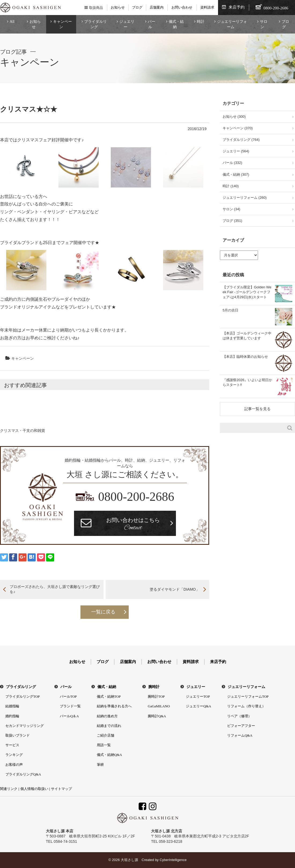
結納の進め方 (107, 716)
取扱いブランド (18, 735)
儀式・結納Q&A (109, 755)
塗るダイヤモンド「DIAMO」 (175, 589)
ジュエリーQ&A (198, 706)
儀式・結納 (176, 24)
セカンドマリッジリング (25, 726)
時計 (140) (231, 186)
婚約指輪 (12, 716)
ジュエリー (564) (236, 151)
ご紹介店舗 (106, 735)
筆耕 (100, 765)
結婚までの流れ (109, 726)
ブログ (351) (232, 221)
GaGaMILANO (159, 706)
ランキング (14, 755)
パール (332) (232, 163)
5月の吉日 (231, 310)
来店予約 (237, 7)
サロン (264, 24)
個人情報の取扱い (34, 789)
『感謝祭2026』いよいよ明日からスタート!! (247, 382)
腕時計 (154, 687)
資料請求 (207, 7)
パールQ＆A (69, 716)
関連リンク (9, 789)
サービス (12, 745)
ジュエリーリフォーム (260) (245, 198)
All (12, 22)
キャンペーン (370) (238, 128)
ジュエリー (127, 24)
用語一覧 (104, 745)
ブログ (137, 7)
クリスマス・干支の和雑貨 (23, 431)
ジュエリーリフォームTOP (248, 696)
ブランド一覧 (70, 706)
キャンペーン (62, 24)
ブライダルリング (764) (241, 140)
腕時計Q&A (157, 716)
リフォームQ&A (240, 735)
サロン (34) (231, 209)
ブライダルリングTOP (23, 696)
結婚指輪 (12, 706)
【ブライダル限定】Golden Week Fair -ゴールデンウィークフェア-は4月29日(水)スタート (247, 292)
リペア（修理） (239, 716)
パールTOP (68, 696)
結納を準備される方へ (114, 706)
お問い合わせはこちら (133, 525)
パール (152, 24)
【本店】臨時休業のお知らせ (245, 357)
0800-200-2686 (136, 497)
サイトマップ (61, 789)
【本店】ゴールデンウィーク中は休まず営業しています (247, 336)
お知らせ (118, 7)
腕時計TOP (156, 696)
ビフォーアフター (241, 726)
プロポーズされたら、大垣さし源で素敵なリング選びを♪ (55, 589)
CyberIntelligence (173, 860)
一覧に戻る (103, 612)
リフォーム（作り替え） (246, 706)
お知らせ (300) (234, 117)
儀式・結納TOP (109, 696)
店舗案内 (157, 7)
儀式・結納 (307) (236, 174)
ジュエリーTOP (198, 696)
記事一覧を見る (257, 409)
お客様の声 (14, 765)
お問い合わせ (182, 7)
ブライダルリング (95, 24)
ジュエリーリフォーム (232, 24)
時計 (201, 22)
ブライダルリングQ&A (23, 774)
